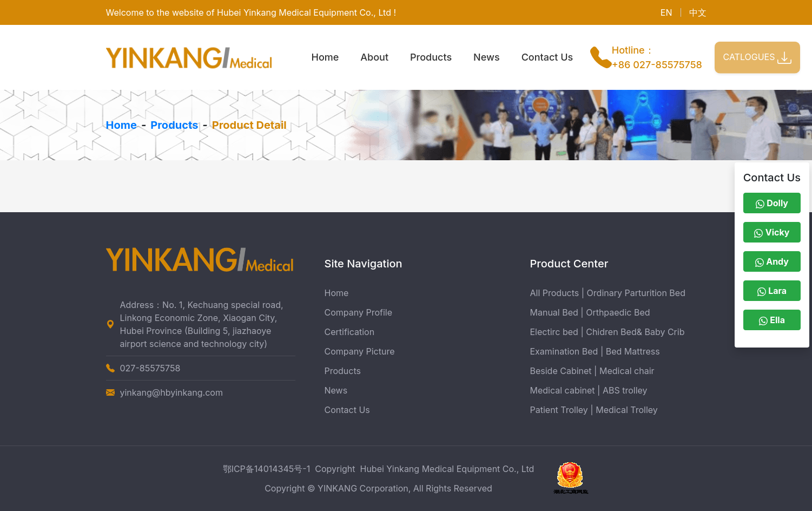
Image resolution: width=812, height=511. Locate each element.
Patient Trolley (559, 410)
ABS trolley (625, 390)
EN (666, 12)
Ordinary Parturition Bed (636, 293)
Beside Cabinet (561, 371)
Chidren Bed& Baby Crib (635, 332)
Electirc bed (554, 332)
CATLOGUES (757, 57)
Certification (350, 332)
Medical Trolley (627, 410)
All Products (555, 293)
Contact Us (547, 57)
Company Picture (360, 351)
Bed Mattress (633, 351)
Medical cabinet (563, 390)
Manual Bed (554, 312)
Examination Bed (564, 351)
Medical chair (627, 371)
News (487, 57)
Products (431, 57)
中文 (698, 12)
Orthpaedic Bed (618, 312)
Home (325, 57)
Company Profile (359, 312)
